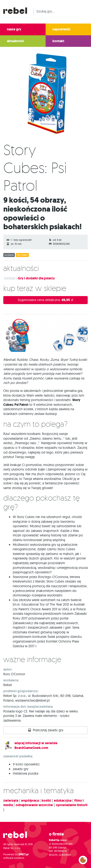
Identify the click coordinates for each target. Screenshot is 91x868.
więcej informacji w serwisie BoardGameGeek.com (36, 745)
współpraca (30, 801)
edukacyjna (63, 801)
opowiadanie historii (72, 805)
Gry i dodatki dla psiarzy (36, 278)
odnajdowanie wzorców (34, 805)
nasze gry (14, 29)
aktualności (15, 41)
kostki (46, 801)
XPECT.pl (24, 854)
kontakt (58, 41)
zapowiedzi (61, 29)
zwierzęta (11, 801)
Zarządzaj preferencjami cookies (83, 859)
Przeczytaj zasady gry (48, 730)
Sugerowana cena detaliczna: (45, 300)
